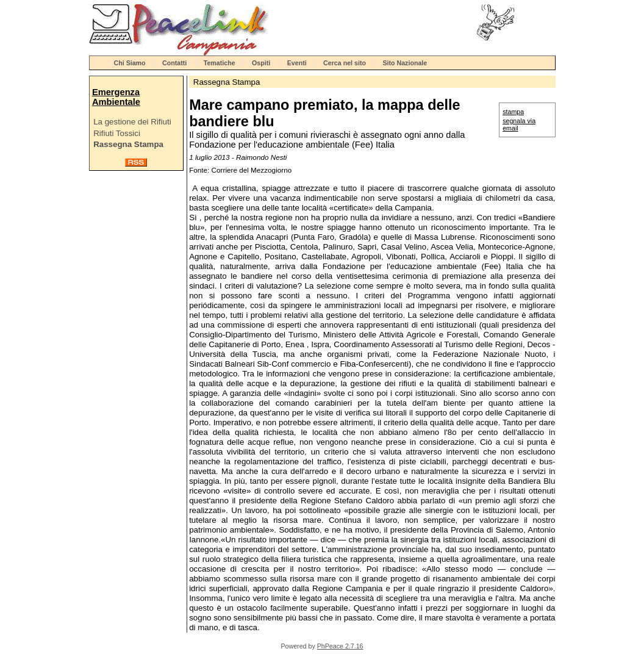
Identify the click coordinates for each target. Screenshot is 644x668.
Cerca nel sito (345, 63)
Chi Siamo (130, 63)
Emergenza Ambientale (116, 97)
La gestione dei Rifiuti (132, 122)
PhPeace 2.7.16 (340, 646)
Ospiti (261, 63)
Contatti (174, 63)
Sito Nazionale (405, 63)
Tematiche (220, 63)
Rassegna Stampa (128, 144)
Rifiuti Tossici (117, 133)
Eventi (297, 63)
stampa (513, 112)
